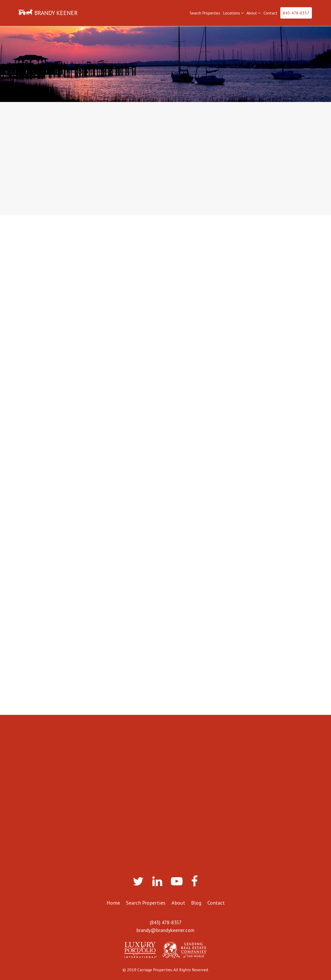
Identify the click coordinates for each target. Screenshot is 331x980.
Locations (233, 13)
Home (113, 903)
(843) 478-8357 (166, 922)
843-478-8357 (296, 13)
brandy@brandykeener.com (165, 930)
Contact (270, 13)
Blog (196, 903)
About (254, 13)
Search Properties (205, 13)
